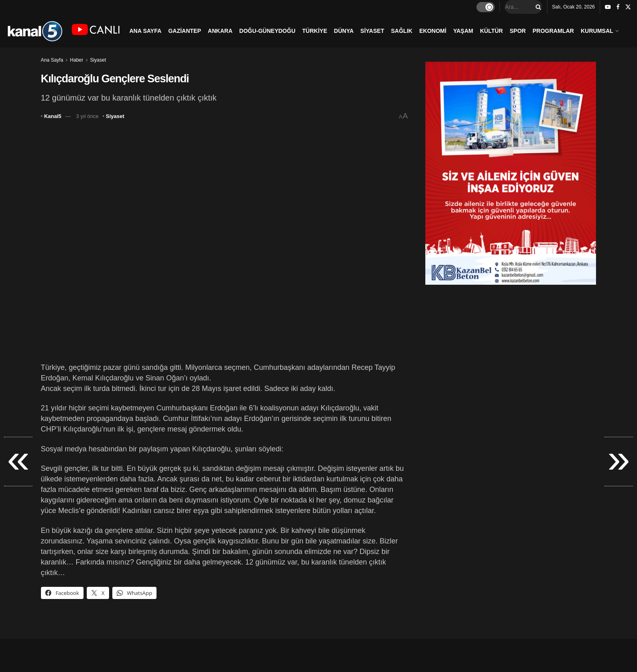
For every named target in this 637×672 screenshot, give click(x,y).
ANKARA (220, 31)
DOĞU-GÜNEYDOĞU (267, 31)
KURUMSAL (597, 31)
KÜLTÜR (492, 31)
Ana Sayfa (52, 60)
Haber (77, 60)
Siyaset (98, 60)
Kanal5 (53, 116)
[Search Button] (537, 7)
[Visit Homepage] (35, 31)
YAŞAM (463, 31)
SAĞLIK (402, 31)
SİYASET (372, 31)
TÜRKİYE (314, 31)
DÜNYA (344, 31)
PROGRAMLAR (553, 31)
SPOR (518, 31)
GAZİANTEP (185, 31)
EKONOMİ (433, 31)
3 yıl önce (88, 116)
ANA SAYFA (145, 31)
